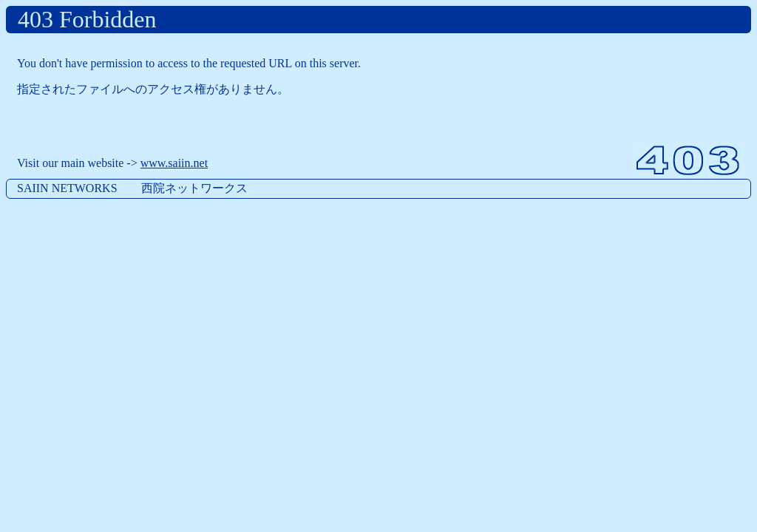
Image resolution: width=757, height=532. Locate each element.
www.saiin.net (174, 163)
